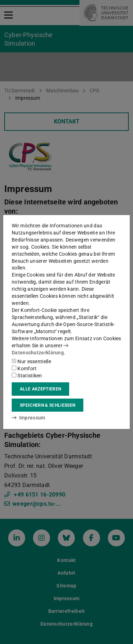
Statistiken (27, 376)
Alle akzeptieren (40, 389)
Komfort (24, 369)
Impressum (29, 418)
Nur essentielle (31, 361)
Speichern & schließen (48, 405)
